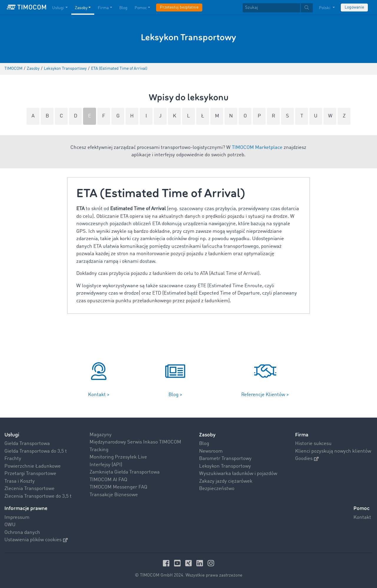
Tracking (99, 450)
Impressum (17, 518)
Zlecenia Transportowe (29, 489)
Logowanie (354, 7)
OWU (10, 525)
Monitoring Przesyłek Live (118, 457)
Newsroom (211, 451)
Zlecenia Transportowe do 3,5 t (38, 496)
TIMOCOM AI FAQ (108, 480)
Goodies (307, 459)
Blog (204, 444)
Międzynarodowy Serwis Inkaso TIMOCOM (135, 442)
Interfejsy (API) (106, 465)
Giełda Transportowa (27, 444)
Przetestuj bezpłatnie (179, 7)
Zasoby (207, 435)
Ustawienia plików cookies (36, 540)
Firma (302, 435)
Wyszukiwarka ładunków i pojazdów (238, 474)
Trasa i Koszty (20, 481)
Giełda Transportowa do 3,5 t (36, 451)
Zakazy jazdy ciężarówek (226, 481)
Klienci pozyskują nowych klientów (333, 451)
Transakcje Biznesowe (114, 495)
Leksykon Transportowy (225, 466)
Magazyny (101, 435)
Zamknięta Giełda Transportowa (125, 472)
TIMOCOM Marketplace (257, 148)
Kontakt (362, 518)
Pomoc (362, 508)
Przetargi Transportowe (30, 474)
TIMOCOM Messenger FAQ (118, 487)
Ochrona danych (22, 533)
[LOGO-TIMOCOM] (27, 7)
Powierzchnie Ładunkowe (33, 466)
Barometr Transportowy (225, 459)
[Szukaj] (271, 8)
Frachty (13, 459)
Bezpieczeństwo (217, 489)
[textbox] (278, 8)
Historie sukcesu (313, 444)
